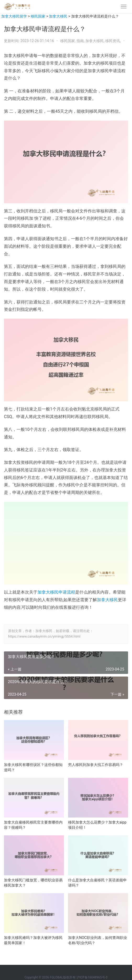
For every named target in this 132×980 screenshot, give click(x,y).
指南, (81, 41)
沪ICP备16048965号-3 (92, 977)
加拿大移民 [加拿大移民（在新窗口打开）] (107, 600)
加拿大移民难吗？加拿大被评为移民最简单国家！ (33, 940)
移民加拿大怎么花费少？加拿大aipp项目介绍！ (97, 825)
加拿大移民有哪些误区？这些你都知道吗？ (33, 767)
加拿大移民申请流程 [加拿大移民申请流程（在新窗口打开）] (56, 592)
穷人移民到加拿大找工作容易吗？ (96, 765)
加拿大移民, (95, 41)
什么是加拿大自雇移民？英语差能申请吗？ (97, 883)
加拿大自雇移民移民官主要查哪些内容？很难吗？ (33, 825)
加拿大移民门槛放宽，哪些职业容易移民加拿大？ (33, 883)
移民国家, (68, 41)
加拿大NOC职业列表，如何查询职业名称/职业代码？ (98, 940)
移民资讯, (113, 41)
